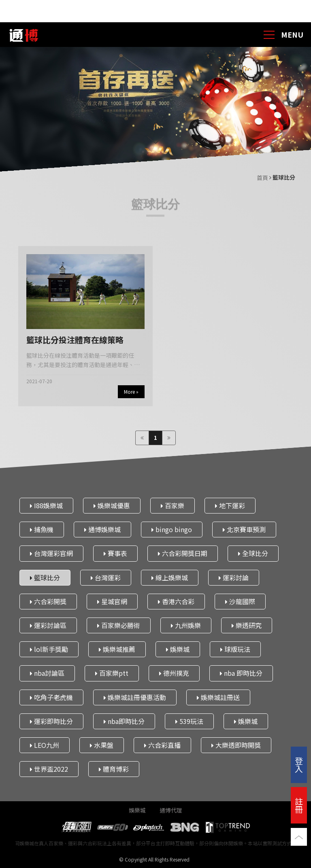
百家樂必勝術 (119, 625)
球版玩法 (235, 649)
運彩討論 (234, 577)
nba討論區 (47, 673)
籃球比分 (45, 577)
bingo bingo (172, 529)
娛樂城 (178, 649)
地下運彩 (230, 505)
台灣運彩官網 (51, 554)
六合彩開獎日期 (183, 554)
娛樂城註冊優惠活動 (135, 697)
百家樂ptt (112, 673)
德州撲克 (174, 673)
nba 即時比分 (241, 673)
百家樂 (173, 505)
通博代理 (171, 810)
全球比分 (253, 554)
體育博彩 (114, 769)
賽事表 (115, 554)
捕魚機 (42, 529)
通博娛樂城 (102, 529)
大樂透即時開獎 (236, 745)
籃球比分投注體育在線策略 (75, 340)
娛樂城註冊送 (218, 697)
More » (131, 392)
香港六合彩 (176, 601)
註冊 (299, 805)
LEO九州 (45, 745)
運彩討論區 (48, 625)
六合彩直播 (162, 745)
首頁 (263, 178)
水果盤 (102, 745)
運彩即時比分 (51, 721)
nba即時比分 (124, 721)
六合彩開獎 (48, 601)
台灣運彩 (106, 577)
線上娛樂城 (170, 577)
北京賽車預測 (244, 529)
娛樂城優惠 (112, 505)
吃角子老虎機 (51, 697)
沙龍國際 (240, 601)
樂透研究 (247, 625)
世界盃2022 (49, 769)
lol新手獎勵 (49, 649)
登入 (299, 765)
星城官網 (112, 601)
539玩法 (189, 721)
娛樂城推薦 (117, 649)
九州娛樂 (186, 625)
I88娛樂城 (46, 505)
